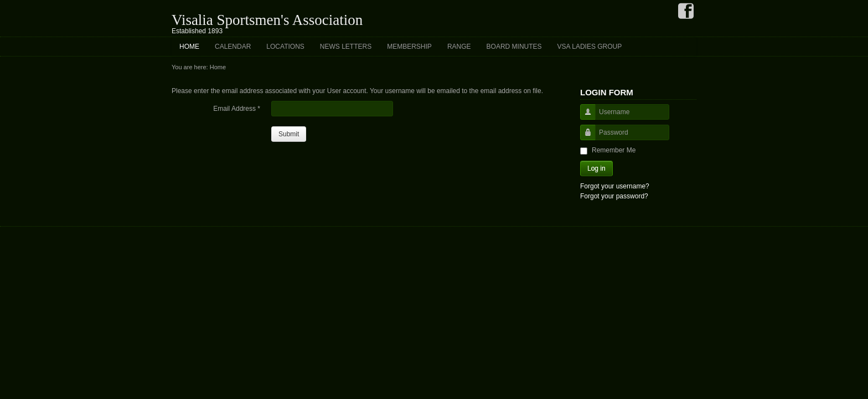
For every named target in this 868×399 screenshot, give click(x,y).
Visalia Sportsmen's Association (267, 20)
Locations (285, 47)
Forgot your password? (614, 196)
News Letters (346, 47)
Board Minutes (514, 47)
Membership (409, 47)
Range (459, 47)
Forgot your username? (615, 186)
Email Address (237, 109)
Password (584, 138)
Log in (596, 168)
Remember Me (614, 150)
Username (584, 117)
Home (189, 47)
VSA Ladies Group (590, 47)
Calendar (233, 47)
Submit (289, 134)
